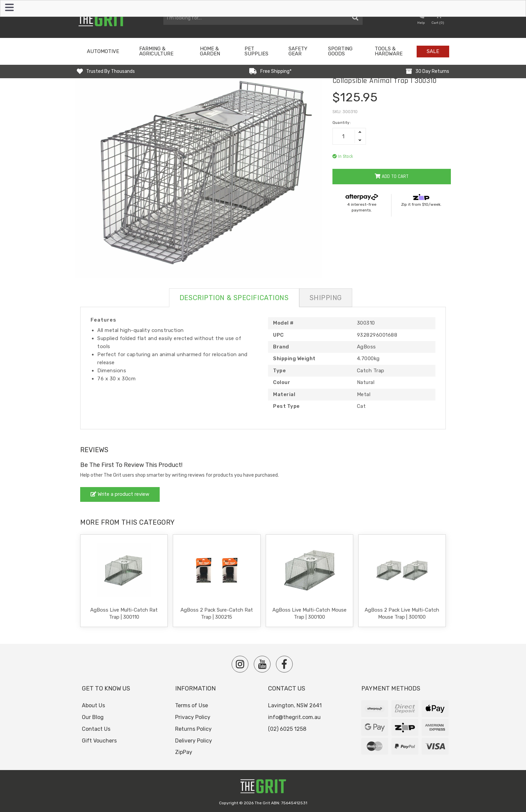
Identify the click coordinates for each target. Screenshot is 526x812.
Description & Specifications (234, 298)
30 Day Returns (432, 71)
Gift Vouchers (99, 741)
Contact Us (96, 729)
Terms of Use (192, 705)
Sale (433, 51)
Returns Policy (193, 729)
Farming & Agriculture (156, 51)
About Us (93, 705)
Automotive (103, 51)
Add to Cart (392, 176)
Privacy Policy (193, 717)
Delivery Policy (194, 741)
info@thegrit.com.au (294, 717)
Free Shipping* (276, 71)
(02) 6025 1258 (287, 729)
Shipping (326, 298)
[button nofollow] (421, 19)
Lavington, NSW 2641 (295, 705)
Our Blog (93, 717)
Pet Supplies (256, 51)
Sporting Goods (340, 51)
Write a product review (120, 494)
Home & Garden (210, 51)
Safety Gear (298, 51)
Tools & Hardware (389, 51)
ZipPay (184, 752)
